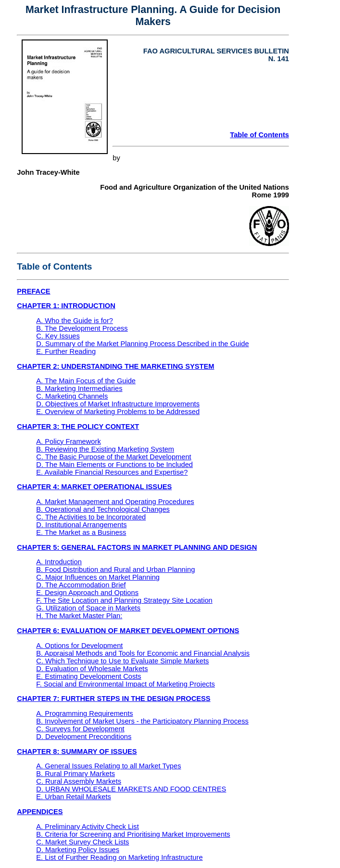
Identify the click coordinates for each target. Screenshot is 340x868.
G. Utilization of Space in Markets (88, 608)
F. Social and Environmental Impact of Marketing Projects (125, 684)
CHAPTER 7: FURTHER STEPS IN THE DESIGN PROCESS (113, 699)
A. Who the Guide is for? (75, 321)
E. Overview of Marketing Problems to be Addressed (118, 412)
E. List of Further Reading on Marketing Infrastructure (119, 857)
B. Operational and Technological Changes (103, 509)
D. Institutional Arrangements (81, 525)
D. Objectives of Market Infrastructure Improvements (118, 404)
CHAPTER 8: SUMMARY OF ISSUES (77, 751)
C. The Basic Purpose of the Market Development (113, 457)
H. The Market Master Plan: (79, 616)
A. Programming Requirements (84, 713)
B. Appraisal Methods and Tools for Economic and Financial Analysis (143, 653)
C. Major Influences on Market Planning (98, 577)
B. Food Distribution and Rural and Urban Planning (115, 570)
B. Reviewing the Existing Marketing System (105, 449)
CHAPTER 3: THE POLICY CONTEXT (78, 427)
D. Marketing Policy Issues (78, 850)
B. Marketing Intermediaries (79, 389)
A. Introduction (59, 562)
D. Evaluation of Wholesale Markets (92, 669)
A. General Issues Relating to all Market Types (108, 766)
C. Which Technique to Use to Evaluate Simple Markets (122, 661)
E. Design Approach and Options (87, 593)
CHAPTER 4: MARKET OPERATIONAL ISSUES (94, 487)
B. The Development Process (82, 328)
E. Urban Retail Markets (74, 797)
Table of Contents (259, 135)
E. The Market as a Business (81, 532)
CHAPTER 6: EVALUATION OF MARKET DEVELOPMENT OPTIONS (128, 631)
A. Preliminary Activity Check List (87, 827)
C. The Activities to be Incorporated (91, 517)
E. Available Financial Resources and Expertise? (112, 472)
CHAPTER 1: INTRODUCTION (66, 306)
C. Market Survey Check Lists (82, 842)
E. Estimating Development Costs (88, 676)
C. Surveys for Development (80, 729)
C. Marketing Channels (72, 396)
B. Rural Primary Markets (76, 774)
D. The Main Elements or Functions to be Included (114, 465)
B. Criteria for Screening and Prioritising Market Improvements (133, 834)
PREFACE (33, 291)
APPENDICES (40, 812)
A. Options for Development (79, 646)
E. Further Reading (66, 351)
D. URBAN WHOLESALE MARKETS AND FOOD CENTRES (131, 789)
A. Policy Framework (68, 441)
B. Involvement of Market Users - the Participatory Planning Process (142, 721)
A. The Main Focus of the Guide (86, 381)
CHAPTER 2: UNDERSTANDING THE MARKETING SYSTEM (115, 366)
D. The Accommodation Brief (81, 585)
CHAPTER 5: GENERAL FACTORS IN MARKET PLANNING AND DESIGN (137, 547)
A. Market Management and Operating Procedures (115, 502)
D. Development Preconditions (84, 737)
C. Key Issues (58, 336)
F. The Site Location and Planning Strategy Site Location (124, 600)
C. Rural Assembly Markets (79, 781)
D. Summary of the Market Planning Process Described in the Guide (142, 344)
